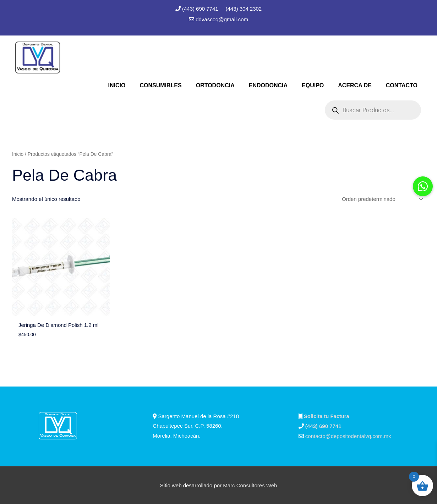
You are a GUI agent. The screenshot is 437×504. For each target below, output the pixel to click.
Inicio (18, 154)
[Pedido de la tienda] (381, 199)
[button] (423, 186)
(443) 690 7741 (201, 9)
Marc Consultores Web (250, 485)
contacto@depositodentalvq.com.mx (348, 436)
